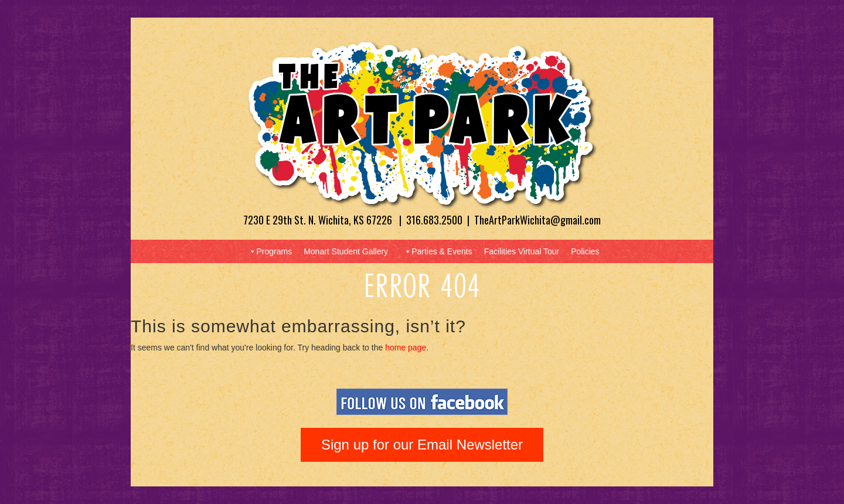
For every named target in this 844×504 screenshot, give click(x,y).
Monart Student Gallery (346, 251)
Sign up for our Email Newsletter (422, 445)
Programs (270, 251)
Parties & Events (438, 251)
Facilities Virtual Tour (522, 251)
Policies (585, 251)
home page (406, 348)
